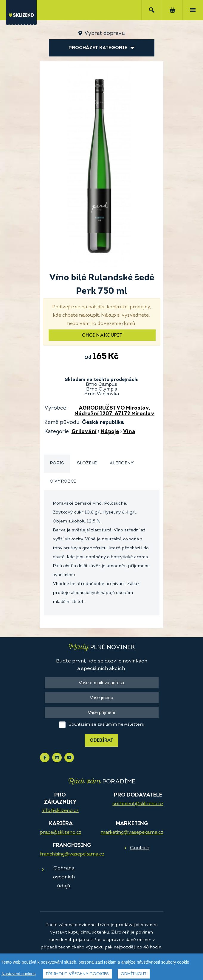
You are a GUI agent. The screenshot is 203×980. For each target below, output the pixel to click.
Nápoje (110, 432)
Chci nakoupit (102, 335)
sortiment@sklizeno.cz (138, 804)
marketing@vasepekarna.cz (132, 833)
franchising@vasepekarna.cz (72, 854)
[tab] (57, 464)
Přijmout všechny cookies (77, 974)
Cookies (140, 848)
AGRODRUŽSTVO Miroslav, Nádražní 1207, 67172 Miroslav (114, 411)
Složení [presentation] (87, 463)
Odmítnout (134, 974)
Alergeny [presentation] (122, 463)
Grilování (84, 432)
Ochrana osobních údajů (64, 877)
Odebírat (101, 741)
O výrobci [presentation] (63, 482)
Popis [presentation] (57, 463)
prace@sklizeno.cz (61, 833)
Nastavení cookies (18, 974)
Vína (129, 432)
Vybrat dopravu (104, 34)
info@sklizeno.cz (60, 811)
